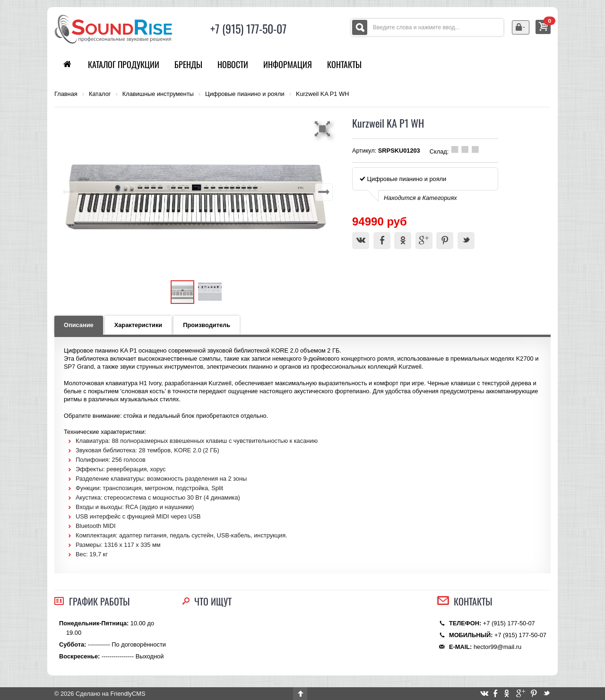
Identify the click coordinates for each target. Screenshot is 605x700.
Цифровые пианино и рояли (245, 94)
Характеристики (138, 325)
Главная (66, 94)
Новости (233, 64)
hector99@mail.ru (497, 647)
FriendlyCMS (128, 694)
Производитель (207, 325)
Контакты (344, 64)
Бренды (188, 64)
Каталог (100, 94)
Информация (288, 64)
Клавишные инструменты (158, 94)
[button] (324, 129)
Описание (79, 325)
